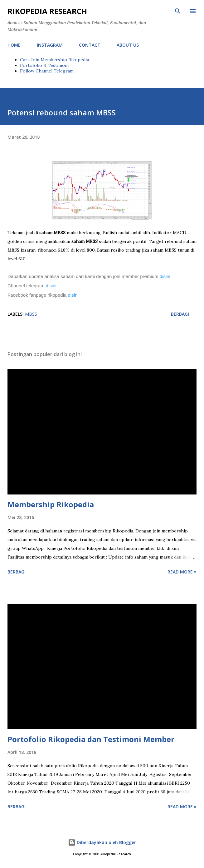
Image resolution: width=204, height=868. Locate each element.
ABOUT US (128, 45)
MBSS (31, 314)
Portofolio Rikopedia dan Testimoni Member (91, 739)
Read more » (182, 572)
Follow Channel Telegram (47, 71)
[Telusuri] (178, 11)
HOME (14, 45)
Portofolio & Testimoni (44, 65)
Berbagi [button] (180, 314)
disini (166, 276)
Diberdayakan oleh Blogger (102, 842)
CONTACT (90, 45)
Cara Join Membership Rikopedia (54, 60)
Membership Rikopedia (51, 504)
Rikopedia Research (47, 11)
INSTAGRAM (50, 45)
